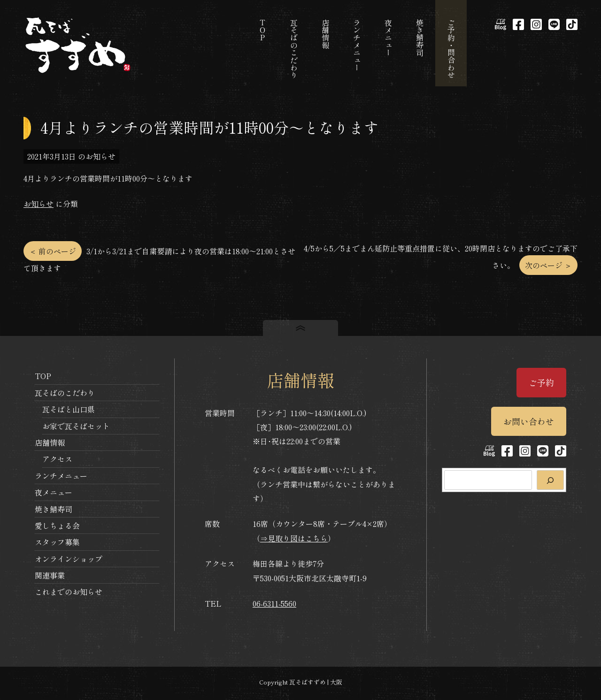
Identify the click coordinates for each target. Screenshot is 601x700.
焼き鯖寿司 (54, 509)
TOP (43, 376)
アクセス (57, 459)
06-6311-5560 (274, 603)
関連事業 (50, 575)
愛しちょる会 (57, 525)
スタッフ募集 (57, 542)
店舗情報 (50, 442)
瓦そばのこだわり (65, 393)
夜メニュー (54, 492)
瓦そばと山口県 (69, 409)
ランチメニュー (61, 476)
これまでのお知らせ (69, 592)
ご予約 (541, 382)
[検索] (550, 480)
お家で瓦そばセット (76, 426)
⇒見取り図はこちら (294, 538)
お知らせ (39, 204)
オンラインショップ (69, 559)
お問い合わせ (529, 421)
